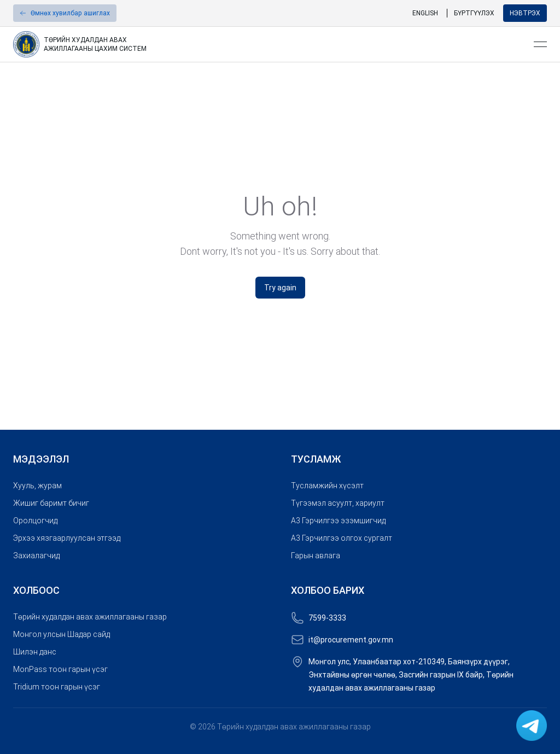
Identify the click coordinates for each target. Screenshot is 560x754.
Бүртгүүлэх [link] (474, 13)
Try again (280, 288)
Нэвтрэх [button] (525, 13)
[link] (269, 44)
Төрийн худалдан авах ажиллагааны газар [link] (90, 617)
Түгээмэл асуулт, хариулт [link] (338, 503)
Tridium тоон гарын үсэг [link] (57, 687)
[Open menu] (540, 44)
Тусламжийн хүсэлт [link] (327, 486)
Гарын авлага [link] (316, 556)
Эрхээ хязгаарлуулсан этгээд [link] (67, 538)
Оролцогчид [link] (35, 521)
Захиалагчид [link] (36, 556)
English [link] (425, 13)
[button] (65, 13)
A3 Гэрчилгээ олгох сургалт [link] (342, 538)
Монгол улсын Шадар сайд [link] (62, 634)
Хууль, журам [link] (37, 486)
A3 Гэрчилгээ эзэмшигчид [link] (338, 521)
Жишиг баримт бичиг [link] (51, 503)
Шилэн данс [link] (35, 652)
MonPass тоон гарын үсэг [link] (60, 669)
